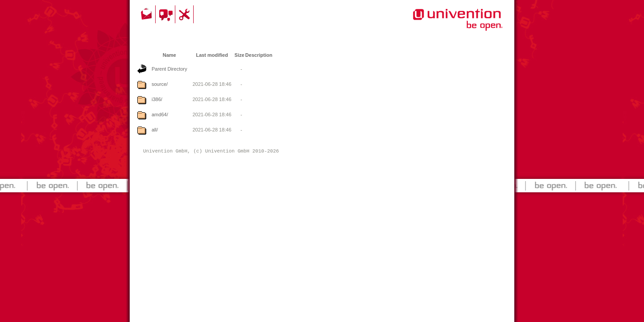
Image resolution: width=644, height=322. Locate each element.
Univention (440, 25)
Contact (147, 14)
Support (186, 14)
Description (259, 55)
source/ (160, 84)
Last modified (212, 55)
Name (169, 55)
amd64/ (160, 114)
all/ (155, 130)
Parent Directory (169, 69)
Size (239, 55)
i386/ (157, 99)
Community (167, 14)
